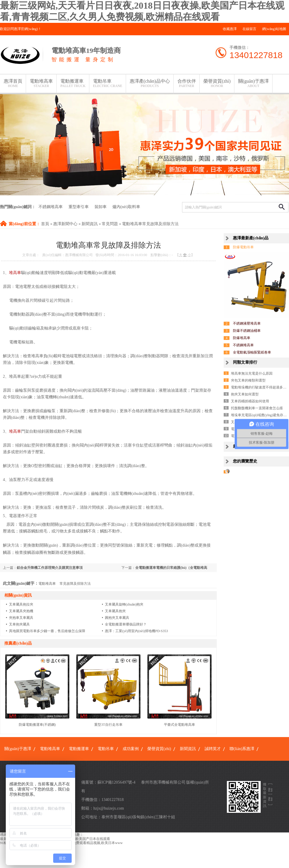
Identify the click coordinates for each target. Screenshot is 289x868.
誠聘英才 (213, 749)
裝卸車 (101, 207)
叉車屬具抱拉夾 (21, 604)
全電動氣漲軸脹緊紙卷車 (252, 352)
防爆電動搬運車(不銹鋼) (37, 725)
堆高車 (15, 273)
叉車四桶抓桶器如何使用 (250, 401)
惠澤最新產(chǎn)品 (251, 238)
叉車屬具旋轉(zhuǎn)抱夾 (124, 604)
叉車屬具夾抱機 (21, 611)
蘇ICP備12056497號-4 (116, 782)
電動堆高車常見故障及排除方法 (150, 224)
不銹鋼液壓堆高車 (247, 323)
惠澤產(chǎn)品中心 (150, 83)
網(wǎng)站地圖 (274, 29)
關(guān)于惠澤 (253, 83)
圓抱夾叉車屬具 (117, 618)
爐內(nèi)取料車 (126, 207)
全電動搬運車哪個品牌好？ (126, 624)
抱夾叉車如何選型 (245, 394)
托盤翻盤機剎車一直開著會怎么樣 (257, 408)
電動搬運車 (73, 83)
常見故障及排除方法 (75, 584)
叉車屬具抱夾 (115, 611)
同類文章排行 (245, 362)
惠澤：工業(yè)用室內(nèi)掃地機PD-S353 (136, 631)
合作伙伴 (187, 83)
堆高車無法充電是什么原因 (252, 373)
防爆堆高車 (242, 338)
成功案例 (131, 749)
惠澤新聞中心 (65, 224)
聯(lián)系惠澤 (242, 749)
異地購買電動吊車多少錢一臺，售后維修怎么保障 (47, 631)
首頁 (45, 224)
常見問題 (110, 224)
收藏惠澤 (230, 29)
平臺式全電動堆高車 (179, 725)
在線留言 (249, 29)
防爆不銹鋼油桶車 (247, 331)
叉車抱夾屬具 (19, 624)
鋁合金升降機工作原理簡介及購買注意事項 (50, 568)
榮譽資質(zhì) (217, 83)
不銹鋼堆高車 (51, 207)
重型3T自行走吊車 (108, 725)
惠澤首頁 (13, 83)
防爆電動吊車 (243, 247)
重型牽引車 (79, 207)
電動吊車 (108, 83)
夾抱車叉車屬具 (21, 618)
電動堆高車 (41, 83)
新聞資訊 (90, 224)
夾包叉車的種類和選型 (248, 380)
